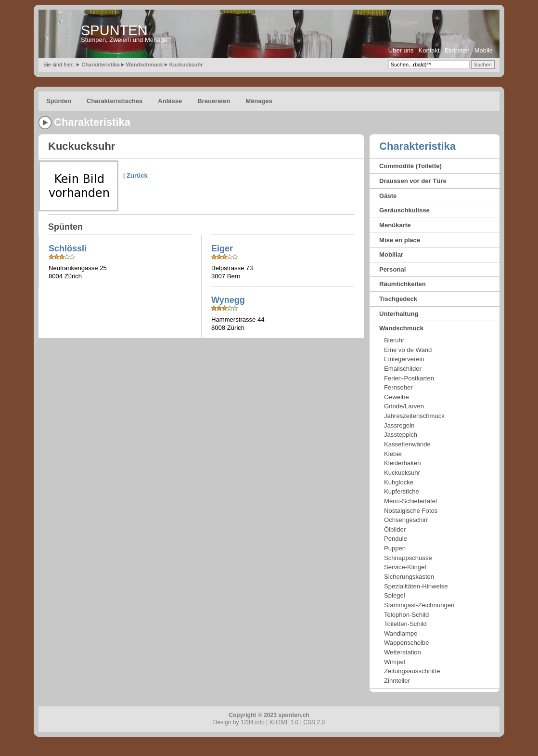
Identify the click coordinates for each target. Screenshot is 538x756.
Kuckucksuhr (186, 65)
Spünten (59, 101)
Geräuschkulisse (404, 210)
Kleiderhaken (402, 463)
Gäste (388, 196)
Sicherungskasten (409, 577)
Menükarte (395, 225)
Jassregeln (399, 425)
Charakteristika (101, 65)
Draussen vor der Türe (413, 181)
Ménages (259, 101)
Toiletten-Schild (405, 624)
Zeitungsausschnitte (412, 671)
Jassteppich (401, 435)
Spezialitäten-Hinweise (416, 586)
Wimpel (395, 662)
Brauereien (214, 101)
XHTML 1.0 (284, 722)
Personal (392, 269)
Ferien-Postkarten (409, 378)
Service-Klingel (405, 567)
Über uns (401, 50)
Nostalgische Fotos (411, 511)
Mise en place (400, 240)
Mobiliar (391, 254)
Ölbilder (395, 529)
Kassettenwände (407, 444)
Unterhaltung (399, 314)
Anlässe (170, 101)
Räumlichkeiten (403, 284)
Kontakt (429, 50)
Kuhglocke (399, 482)
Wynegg (228, 300)
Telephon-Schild (406, 615)
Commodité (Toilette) (410, 166)
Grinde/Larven (404, 406)
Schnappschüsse (408, 558)
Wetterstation (403, 652)
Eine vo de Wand (408, 350)
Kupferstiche (402, 491)
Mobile (484, 50)
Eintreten (457, 50)
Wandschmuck (145, 65)
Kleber (393, 454)
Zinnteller (397, 681)
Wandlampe (401, 633)
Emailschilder (403, 369)
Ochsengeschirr (406, 520)
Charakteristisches (115, 101)
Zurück (137, 176)
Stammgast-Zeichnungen (419, 605)
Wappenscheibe (406, 643)
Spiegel (395, 595)
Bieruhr (394, 340)
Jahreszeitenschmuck (414, 416)
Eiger (222, 248)
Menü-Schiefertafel (410, 501)
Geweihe (397, 397)
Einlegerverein (404, 359)
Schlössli (68, 248)
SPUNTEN (114, 30)
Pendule (396, 539)
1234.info (253, 722)
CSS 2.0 (314, 722)
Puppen (395, 548)
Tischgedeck (398, 299)
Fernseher (398, 387)
